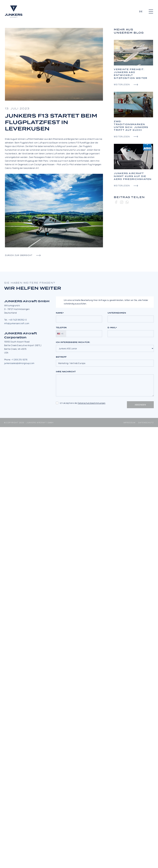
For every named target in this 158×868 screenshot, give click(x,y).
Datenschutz (146, 423)
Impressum (129, 423)
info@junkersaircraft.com (17, 323)
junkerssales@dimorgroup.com (19, 363)
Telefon (61, 328)
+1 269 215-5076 (20, 360)
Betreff (61, 357)
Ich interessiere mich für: (73, 342)
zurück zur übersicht (19, 255)
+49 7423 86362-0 (18, 320)
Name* (60, 313)
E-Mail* (112, 328)
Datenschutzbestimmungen (91, 403)
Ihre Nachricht (66, 372)
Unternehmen (117, 313)
